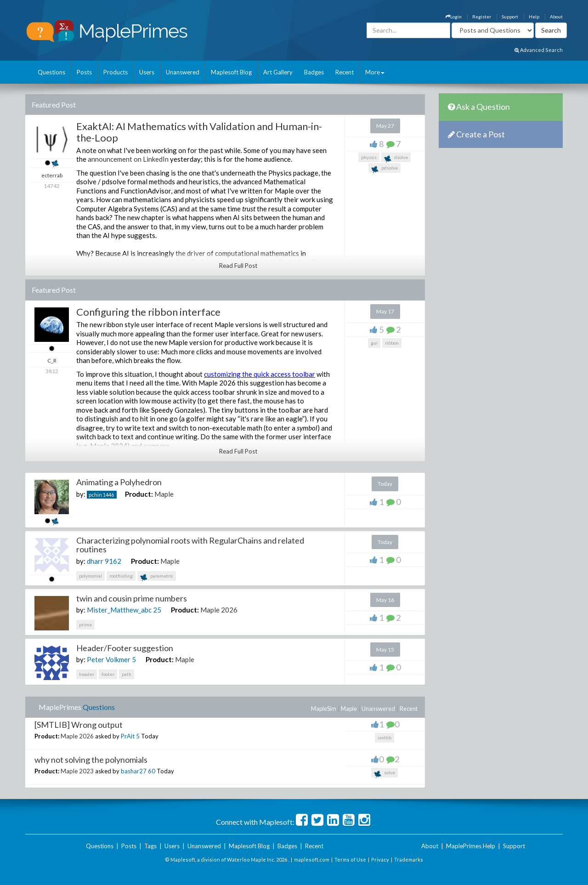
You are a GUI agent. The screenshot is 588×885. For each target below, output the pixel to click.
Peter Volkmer (109, 659)
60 (152, 771)
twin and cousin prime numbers (132, 598)
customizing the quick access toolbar (260, 374)
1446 (108, 495)
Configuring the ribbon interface (148, 312)
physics (369, 157)
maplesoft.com (312, 859)
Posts (84, 72)
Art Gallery (278, 72)
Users (147, 72)
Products (116, 72)
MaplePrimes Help (471, 846)
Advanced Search (539, 50)
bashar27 (134, 771)
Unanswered (183, 72)
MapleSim (324, 709)
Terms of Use (350, 859)
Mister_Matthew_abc (119, 610)
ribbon (392, 343)
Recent (345, 72)
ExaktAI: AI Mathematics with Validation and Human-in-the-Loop (199, 132)
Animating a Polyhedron (119, 482)
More (375, 72)
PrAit (128, 736)
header (87, 674)
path (127, 674)
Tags (150, 846)
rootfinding (121, 576)
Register (482, 17)
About (556, 17)
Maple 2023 (77, 771)
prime (85, 624)
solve (384, 774)
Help (534, 17)
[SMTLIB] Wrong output (79, 725)
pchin (95, 495)
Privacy (380, 859)
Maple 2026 (219, 610)
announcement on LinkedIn (128, 159)
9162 (113, 561)
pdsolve (384, 169)
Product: (139, 494)
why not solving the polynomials (91, 760)
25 (157, 610)
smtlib (384, 737)
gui (374, 343)
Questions (51, 72)
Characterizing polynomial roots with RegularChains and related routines (190, 545)
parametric (157, 577)
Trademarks (409, 859)
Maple (164, 494)
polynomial (90, 576)
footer (108, 674)
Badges (314, 72)
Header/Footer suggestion (125, 648)
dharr (95, 561)
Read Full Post (238, 266)
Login (454, 17)
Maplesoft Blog (231, 72)
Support (510, 17)
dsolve (396, 158)
